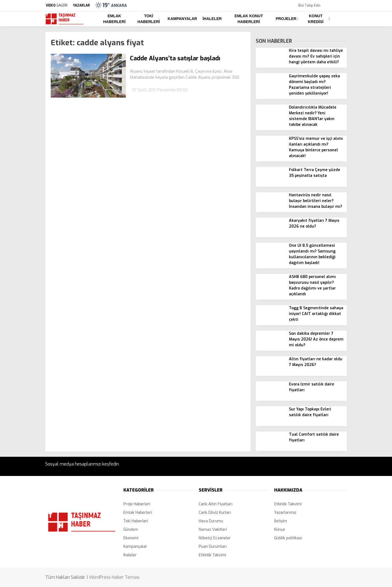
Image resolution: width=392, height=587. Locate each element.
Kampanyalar (182, 19)
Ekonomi (131, 538)
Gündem (131, 530)
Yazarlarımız (285, 513)
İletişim (281, 521)
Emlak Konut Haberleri (249, 19)
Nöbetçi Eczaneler (215, 538)
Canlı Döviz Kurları (215, 513)
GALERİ (56, 5)
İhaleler (212, 19)
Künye (280, 530)
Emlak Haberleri (114, 19)
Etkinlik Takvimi (212, 555)
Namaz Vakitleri (213, 530)
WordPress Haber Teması (114, 577)
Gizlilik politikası (288, 538)
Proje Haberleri (137, 504)
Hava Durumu (211, 521)
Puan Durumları (213, 547)
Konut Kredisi (316, 19)
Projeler (286, 19)
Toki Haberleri (149, 19)
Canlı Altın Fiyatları (216, 504)
